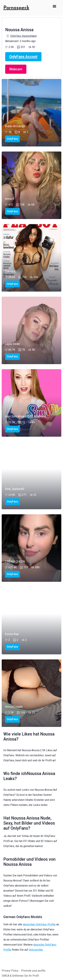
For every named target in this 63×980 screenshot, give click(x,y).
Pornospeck (16, 8)
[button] (55, 6)
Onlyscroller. (36, 950)
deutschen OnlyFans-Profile (39, 924)
